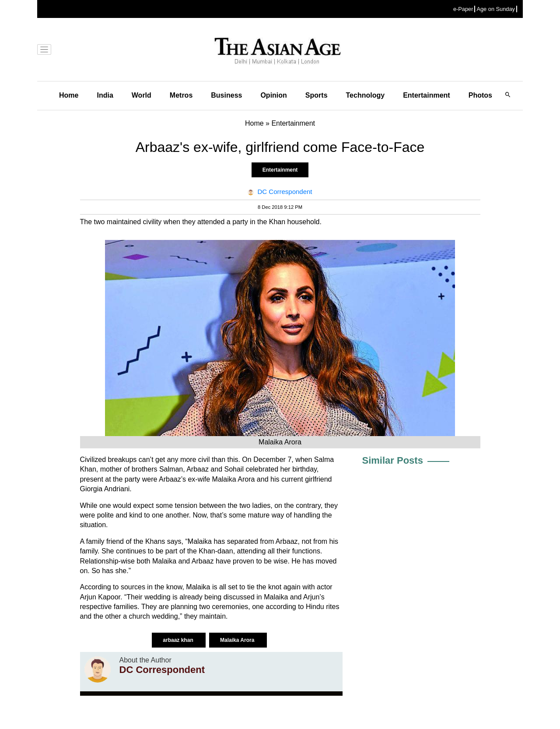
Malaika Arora (238, 640)
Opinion (273, 95)
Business (226, 95)
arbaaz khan (179, 640)
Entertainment (427, 95)
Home (69, 95)
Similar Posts (393, 460)
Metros (181, 95)
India (105, 95)
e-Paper (463, 9)
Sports (317, 95)
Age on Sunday (496, 9)
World (142, 95)
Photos (480, 95)
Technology (366, 95)
